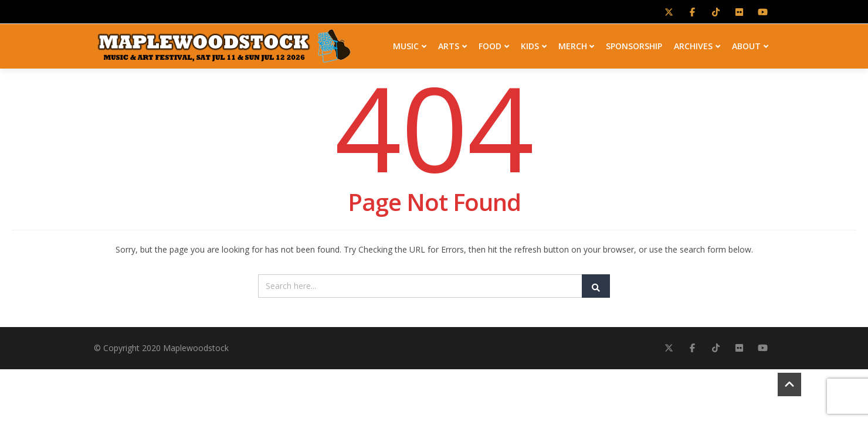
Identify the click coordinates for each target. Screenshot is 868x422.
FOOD (494, 44)
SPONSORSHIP (634, 44)
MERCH (577, 44)
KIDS (534, 44)
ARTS (452, 44)
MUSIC (410, 44)
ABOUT (750, 44)
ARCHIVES (697, 44)
